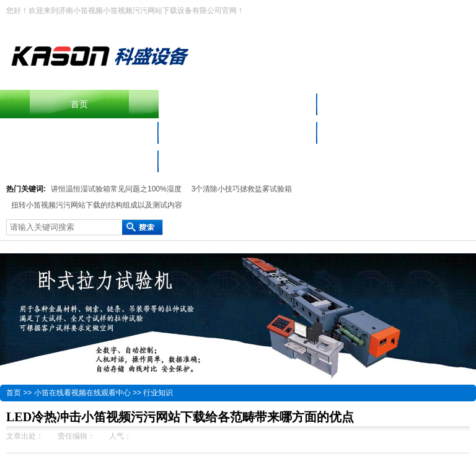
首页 (79, 104)
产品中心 (397, 104)
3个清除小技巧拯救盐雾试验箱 (242, 189)
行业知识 (158, 393)
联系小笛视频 (79, 161)
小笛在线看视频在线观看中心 (397, 133)
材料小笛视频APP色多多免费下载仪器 (238, 133)
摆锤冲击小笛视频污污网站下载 (238, 104)
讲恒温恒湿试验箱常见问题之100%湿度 (116, 189)
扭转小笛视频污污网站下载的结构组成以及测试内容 (97, 205)
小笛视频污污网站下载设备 (79, 133)
